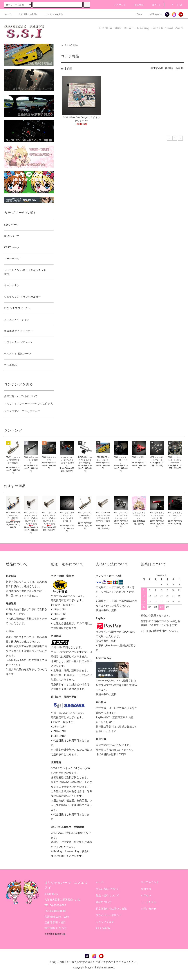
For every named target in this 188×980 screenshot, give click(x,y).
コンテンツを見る (52, 14)
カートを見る (149, 902)
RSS (98, 928)
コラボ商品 (74, 45)
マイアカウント (150, 882)
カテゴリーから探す (26, 14)
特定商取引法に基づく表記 (111, 909)
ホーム (8, 14)
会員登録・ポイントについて (21, 396)
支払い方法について (107, 889)
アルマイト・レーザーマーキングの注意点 (28, 404)
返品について (104, 902)
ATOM (107, 928)
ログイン (154, 5)
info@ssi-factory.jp (55, 934)
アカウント (118, 5)
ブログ (137, 14)
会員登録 (137, 5)
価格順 (169, 68)
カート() (175, 5)
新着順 (179, 68)
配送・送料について (107, 895)
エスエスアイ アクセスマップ (22, 411)
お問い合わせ (154, 14)
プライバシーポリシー (109, 915)
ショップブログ (105, 922)
